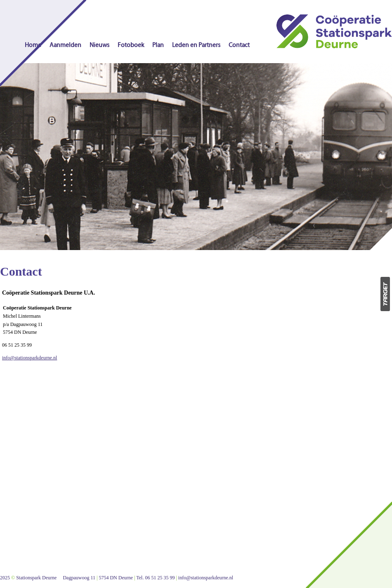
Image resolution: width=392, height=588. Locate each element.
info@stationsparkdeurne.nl (30, 358)
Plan (158, 45)
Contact (239, 45)
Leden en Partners (196, 45)
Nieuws (99, 45)
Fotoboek (131, 45)
